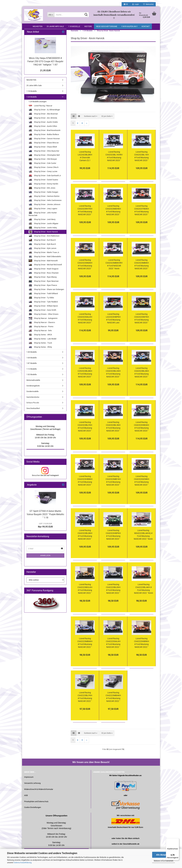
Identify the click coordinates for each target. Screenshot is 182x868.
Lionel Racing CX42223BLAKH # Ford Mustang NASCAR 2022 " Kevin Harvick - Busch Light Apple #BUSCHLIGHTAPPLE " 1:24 (143, 594)
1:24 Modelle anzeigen (38, 107)
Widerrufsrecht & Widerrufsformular (39, 795)
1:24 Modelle (32, 102)
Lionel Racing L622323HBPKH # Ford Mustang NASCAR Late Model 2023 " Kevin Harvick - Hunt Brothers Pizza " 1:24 (113, 324)
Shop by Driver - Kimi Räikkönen (44, 241)
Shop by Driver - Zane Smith (42, 316)
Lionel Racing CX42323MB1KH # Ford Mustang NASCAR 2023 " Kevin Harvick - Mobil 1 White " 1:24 (113, 486)
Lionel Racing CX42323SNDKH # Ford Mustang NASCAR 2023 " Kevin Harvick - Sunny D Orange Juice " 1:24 (85, 270)
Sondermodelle (32, 397)
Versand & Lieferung (32, 789)
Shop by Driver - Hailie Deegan (43, 198)
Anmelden (45, 561)
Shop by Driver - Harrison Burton (44, 202)
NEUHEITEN (38, 26)
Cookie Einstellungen (33, 813)
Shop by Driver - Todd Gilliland (43, 299)
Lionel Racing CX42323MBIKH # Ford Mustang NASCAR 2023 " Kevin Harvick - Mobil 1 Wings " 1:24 (141, 270)
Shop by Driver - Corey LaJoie (43, 177)
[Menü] (177, 840)
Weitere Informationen (164, 861)
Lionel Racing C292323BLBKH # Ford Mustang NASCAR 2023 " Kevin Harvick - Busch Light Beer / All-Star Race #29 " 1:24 (85, 378)
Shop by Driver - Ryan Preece (43, 291)
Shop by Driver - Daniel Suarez (43, 185)
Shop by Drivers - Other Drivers (44, 320)
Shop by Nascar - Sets (40, 336)
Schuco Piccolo (33, 408)
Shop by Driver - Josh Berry (42, 225)
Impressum (29, 782)
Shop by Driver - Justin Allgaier (43, 229)
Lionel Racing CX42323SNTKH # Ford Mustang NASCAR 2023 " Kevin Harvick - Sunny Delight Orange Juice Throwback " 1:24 (142, 324)
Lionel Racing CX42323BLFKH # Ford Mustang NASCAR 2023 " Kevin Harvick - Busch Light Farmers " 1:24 (85, 432)
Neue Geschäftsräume (107, 26)
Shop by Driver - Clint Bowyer (43, 165)
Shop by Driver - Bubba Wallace (44, 140)
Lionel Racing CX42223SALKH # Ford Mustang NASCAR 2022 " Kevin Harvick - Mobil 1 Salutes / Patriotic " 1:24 (113, 648)
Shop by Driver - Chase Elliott (43, 152)
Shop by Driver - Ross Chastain (44, 279)
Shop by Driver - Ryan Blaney (43, 283)
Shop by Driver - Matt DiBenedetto (45, 262)
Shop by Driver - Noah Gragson (44, 274)
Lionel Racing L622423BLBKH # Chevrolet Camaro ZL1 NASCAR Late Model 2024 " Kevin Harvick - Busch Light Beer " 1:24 (85, 162)
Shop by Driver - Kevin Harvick (43, 237)
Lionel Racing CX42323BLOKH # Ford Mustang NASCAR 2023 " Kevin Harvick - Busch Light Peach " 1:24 (113, 378)
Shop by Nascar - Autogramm (43, 324)
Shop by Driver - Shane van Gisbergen (46, 295)
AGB (26, 801)
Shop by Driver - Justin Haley (43, 233)
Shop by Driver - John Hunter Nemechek (43, 219)
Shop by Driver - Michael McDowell (45, 270)
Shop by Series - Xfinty (40, 353)
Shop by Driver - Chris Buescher (44, 156)
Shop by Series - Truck (40, 348)
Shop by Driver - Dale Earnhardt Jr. (45, 181)
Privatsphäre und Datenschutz (36, 807)
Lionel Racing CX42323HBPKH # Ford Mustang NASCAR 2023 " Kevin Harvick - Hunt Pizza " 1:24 (113, 540)
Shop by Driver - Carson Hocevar (44, 144)
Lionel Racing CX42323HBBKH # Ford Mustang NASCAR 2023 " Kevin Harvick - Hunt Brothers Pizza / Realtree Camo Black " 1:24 (85, 486)
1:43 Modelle (32, 357)
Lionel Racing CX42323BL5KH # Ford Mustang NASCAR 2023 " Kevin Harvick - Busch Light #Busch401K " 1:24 (113, 432)
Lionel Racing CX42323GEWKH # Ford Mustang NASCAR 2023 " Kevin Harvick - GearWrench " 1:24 (142, 486)
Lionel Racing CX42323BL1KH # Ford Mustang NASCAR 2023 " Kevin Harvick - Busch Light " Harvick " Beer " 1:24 (141, 162)
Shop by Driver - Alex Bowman (43, 119)
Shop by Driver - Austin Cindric (43, 128)
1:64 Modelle (32, 363)
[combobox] (91, 122)
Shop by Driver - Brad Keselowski (45, 136)
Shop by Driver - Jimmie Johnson (44, 210)
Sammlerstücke (33, 402)
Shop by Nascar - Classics (42, 328)
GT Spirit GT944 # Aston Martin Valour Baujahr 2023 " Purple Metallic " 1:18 (45, 520)
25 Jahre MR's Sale (55, 26)
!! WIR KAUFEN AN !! (129, 26)
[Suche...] (51, 15)
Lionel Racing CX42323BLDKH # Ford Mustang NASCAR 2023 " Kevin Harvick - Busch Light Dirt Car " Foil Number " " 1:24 (142, 378)
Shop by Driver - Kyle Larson (42, 254)
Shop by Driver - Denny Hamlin (43, 189)
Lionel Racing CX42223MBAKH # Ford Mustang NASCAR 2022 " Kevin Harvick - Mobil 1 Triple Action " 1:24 (113, 702)
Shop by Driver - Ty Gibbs (41, 303)
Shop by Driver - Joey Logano (43, 214)
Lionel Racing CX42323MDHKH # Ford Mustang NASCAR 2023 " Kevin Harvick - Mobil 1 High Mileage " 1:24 (113, 216)
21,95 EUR (45, 76)
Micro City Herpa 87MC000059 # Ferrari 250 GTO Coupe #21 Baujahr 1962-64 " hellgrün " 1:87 (45, 67)
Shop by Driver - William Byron (43, 311)
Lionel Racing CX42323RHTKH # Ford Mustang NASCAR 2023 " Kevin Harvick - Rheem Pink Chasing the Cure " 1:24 (85, 216)
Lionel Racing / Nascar (40, 111)
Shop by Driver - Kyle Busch (42, 250)
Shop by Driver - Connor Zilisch (44, 173)
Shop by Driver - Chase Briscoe (44, 148)
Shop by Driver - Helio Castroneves (45, 206)
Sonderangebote (33, 391)
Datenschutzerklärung (23, 863)
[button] (126, 4)
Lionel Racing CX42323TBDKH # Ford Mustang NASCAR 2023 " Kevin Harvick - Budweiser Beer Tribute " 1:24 (142, 216)
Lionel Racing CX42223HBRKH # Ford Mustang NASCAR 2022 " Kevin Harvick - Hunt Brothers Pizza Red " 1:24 (142, 648)
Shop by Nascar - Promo (41, 332)
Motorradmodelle (33, 386)
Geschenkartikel (33, 414)
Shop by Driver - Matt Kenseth (43, 266)
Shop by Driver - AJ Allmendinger (44, 115)
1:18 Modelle (74, 26)
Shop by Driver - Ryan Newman (44, 287)
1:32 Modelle (32, 380)
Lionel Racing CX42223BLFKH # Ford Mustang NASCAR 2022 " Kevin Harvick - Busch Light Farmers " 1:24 (85, 702)
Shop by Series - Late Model (42, 344)
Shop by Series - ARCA (40, 340)
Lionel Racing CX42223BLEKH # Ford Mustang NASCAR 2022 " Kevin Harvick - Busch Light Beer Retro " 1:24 (113, 594)
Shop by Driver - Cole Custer (42, 169)
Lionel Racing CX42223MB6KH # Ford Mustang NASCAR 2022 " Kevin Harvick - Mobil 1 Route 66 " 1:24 (85, 648)
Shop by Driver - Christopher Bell (44, 161)
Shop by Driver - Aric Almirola (43, 123)
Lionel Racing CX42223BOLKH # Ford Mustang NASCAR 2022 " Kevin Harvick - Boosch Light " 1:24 (85, 594)
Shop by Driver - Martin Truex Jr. (44, 258)
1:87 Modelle (32, 369)
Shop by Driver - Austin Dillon (43, 132)
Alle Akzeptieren (164, 855)
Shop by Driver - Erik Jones (42, 193)
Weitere (88, 26)
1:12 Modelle (32, 374)
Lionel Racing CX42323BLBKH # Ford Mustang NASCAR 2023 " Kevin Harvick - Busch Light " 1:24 (85, 540)
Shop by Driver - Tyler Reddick (43, 307)
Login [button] (136, 4)
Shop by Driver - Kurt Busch (42, 246)
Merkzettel (148, 4)
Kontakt (146, 26)
